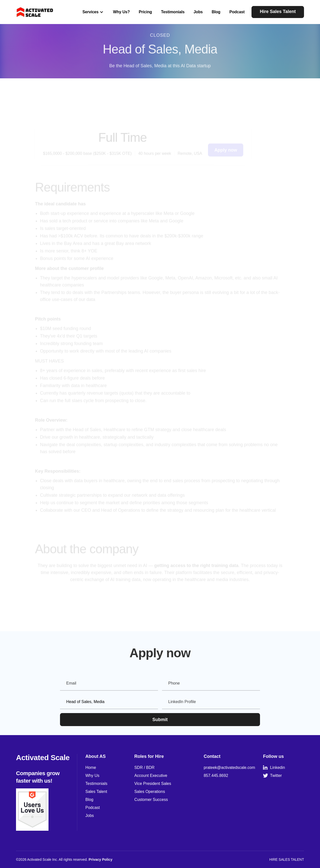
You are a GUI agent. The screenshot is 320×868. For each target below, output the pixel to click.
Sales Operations (150, 792)
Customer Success (151, 800)
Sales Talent (96, 792)
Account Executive (151, 776)
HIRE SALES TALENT (287, 859)
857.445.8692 (216, 776)
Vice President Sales (153, 784)
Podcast (237, 12)
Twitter (272, 776)
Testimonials (173, 12)
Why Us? (121, 12)
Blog (216, 12)
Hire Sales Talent (278, 12)
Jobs (198, 12)
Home (91, 768)
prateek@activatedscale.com (229, 768)
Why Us (92, 776)
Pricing (145, 12)
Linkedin (274, 768)
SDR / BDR (144, 768)
